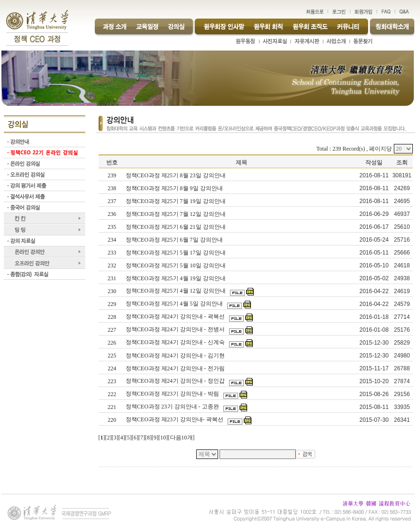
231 (112, 278)
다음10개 (181, 438)
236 (112, 214)
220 (112, 420)
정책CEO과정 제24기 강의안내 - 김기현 (176, 356)
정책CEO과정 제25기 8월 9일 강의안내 (175, 188)
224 (112, 368)
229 (112, 304)
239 (112, 175)
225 (112, 356)
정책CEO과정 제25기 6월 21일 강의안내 (176, 227)
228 (112, 317)
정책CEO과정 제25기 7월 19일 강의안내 (176, 201)
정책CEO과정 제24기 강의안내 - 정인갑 (176, 381)
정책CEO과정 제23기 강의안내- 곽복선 (175, 419)
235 (112, 227)
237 (112, 201)
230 (112, 291)
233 (112, 253)
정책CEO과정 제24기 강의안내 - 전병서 (176, 329)
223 (112, 381)
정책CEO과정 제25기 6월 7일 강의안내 (175, 240)
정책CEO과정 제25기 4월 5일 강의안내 (175, 304)
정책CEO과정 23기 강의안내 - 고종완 (173, 407)
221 (112, 407)
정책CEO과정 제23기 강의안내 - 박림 (173, 394)
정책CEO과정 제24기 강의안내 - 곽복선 (176, 316)
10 (163, 438)
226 (112, 343)
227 (112, 330)
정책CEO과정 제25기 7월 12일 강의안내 (176, 214)
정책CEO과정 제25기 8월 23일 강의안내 (176, 175)
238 (112, 188)
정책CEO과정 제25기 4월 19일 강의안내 (176, 278)
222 (112, 394)
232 (112, 265)
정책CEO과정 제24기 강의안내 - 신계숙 (176, 342)
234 (112, 240)
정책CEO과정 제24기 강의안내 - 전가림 (176, 368)
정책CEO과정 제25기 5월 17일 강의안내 (176, 253)
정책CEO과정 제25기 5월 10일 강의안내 (176, 265)
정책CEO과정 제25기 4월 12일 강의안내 (176, 291)
